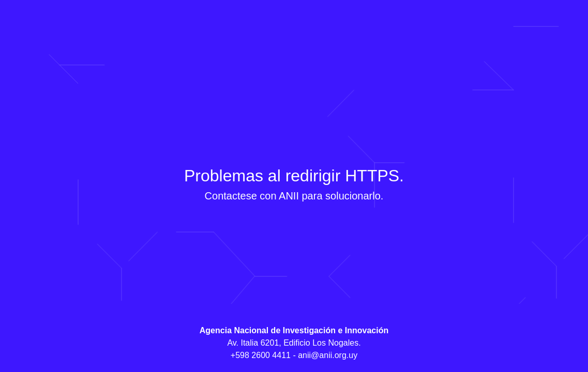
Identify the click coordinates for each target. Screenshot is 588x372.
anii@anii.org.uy (328, 355)
